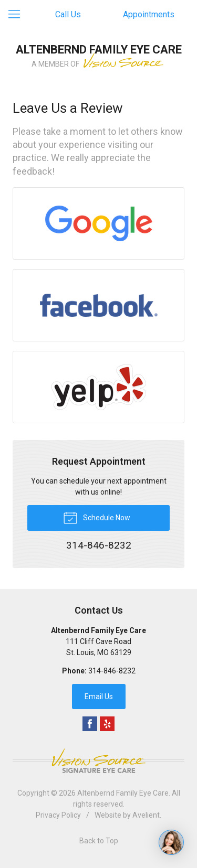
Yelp (107, 724)
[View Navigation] (18, 15)
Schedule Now (97, 517)
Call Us (68, 14)
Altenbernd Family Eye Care (123, 793)
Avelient (146, 815)
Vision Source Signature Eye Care (99, 761)
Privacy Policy (58, 815)
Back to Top (99, 841)
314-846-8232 (112, 671)
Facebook (90, 724)
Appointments (149, 14)
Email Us (99, 696)
